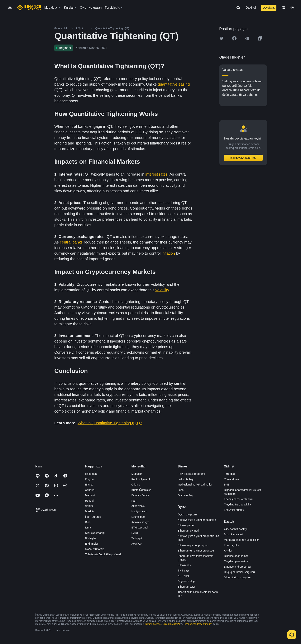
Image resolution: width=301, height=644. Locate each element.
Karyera (90, 479)
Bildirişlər (91, 538)
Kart (134, 501)
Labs (181, 490)
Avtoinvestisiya (140, 522)
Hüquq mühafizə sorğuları (239, 572)
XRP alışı (183, 576)
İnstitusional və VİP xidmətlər (195, 485)
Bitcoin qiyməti (186, 525)
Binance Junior (140, 495)
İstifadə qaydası (153, 624)
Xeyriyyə (136, 544)
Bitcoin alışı (185, 565)
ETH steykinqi (140, 528)
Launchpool (138, 517)
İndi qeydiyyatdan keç (243, 158)
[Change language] (283, 8)
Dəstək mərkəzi (233, 534)
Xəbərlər (90, 490)
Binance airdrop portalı (238, 567)
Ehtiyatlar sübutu (234, 510)
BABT (135, 533)
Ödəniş (136, 485)
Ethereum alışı (186, 587)
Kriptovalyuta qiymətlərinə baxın (197, 520)
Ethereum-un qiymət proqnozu (196, 551)
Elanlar (89, 485)
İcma (88, 528)
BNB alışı (183, 571)
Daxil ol (251, 8)
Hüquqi (89, 501)
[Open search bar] (237, 8)
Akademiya (138, 506)
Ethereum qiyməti (188, 531)
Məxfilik (90, 511)
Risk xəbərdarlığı (95, 533)
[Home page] (29, 8)
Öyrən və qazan (187, 514)
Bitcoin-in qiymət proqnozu (194, 545)
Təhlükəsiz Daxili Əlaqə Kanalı (103, 554)
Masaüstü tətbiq (95, 549)
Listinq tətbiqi (186, 479)
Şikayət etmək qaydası (238, 577)
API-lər (228, 551)
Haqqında (91, 474)
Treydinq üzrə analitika (238, 504)
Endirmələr (92, 544)
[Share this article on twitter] (222, 38)
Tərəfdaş (229, 474)
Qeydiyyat (269, 8)
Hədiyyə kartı (139, 511)
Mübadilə (137, 474)
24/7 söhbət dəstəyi (236, 529)
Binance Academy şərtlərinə (198, 624)
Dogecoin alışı (186, 581)
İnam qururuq (93, 517)
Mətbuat (90, 495)
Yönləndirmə (232, 479)
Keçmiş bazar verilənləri (238, 499)
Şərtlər (89, 506)
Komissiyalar (232, 545)
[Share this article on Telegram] (247, 38)
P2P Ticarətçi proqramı (191, 474)
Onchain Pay (185, 495)
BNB (227, 485)
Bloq (88, 522)
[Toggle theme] (292, 8)
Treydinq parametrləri (237, 561)
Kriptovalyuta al (141, 479)
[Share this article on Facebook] (234, 38)
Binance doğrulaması (237, 556)
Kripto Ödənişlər (141, 490)
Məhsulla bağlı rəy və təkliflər (241, 540)
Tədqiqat (137, 538)
